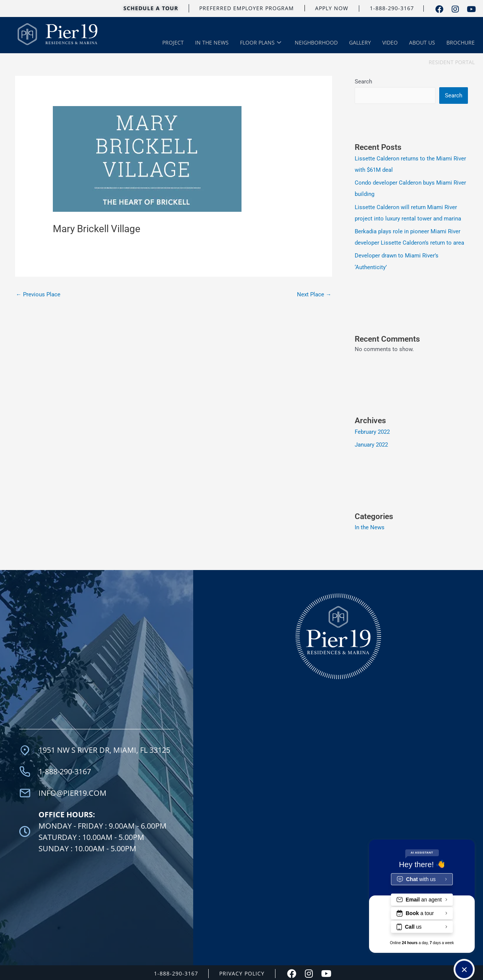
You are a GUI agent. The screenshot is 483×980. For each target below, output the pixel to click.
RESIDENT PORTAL (452, 64)
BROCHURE (461, 43)
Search (363, 82)
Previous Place (38, 294)
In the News (370, 526)
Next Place (314, 294)
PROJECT (173, 43)
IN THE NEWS (212, 43)
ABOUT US (422, 43)
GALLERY (360, 43)
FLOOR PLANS (261, 43)
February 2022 (372, 430)
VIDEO (390, 43)
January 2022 (371, 443)
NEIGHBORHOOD (316, 43)
